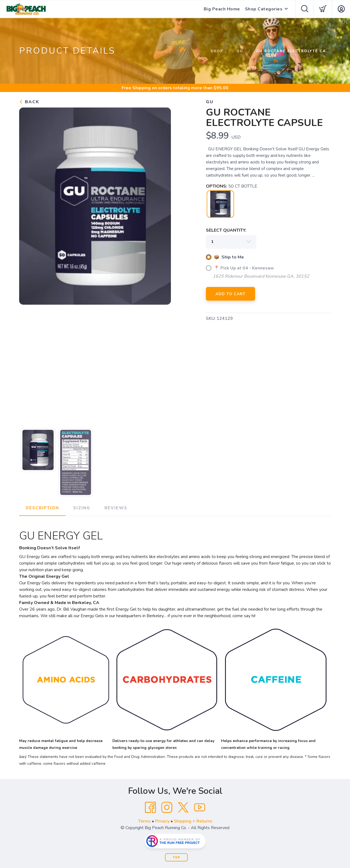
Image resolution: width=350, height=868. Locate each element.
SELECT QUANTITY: (226, 230)
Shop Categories (264, 9)
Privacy (162, 821)
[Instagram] (167, 807)
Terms (144, 821)
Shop (217, 51)
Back (29, 102)
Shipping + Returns (193, 821)
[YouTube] (200, 807)
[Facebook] (150, 807)
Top (177, 857)
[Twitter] (183, 807)
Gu (240, 51)
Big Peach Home (222, 9)
